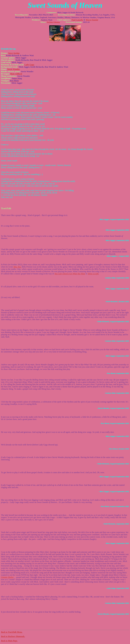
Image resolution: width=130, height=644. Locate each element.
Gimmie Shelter (7, 577)
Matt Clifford (16, 74)
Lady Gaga (29, 65)
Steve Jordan (14, 53)
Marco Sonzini (92, 20)
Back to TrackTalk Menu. (12, 632)
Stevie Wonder (13, 69)
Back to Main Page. (9, 641)
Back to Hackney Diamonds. (13, 636)
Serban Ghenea (53, 22)
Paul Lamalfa (77, 20)
